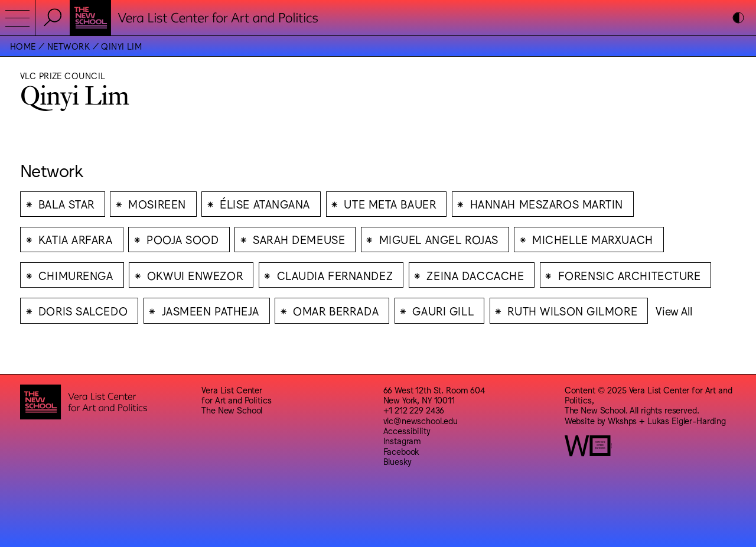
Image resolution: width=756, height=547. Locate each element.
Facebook (401, 451)
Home (23, 46)
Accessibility (407, 430)
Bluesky (397, 461)
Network (69, 46)
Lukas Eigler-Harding (687, 420)
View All (674, 311)
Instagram (403, 440)
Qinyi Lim (121, 46)
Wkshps (622, 420)
